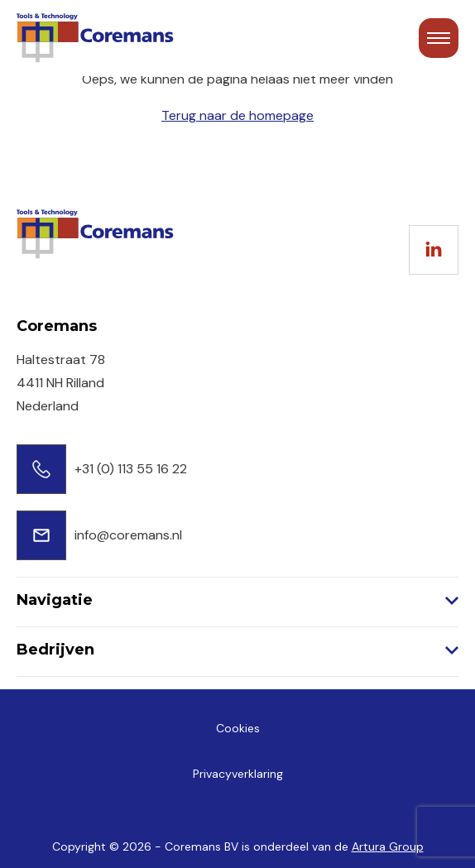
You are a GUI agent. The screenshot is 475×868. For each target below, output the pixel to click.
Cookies (238, 728)
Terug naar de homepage (237, 115)
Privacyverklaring (238, 774)
